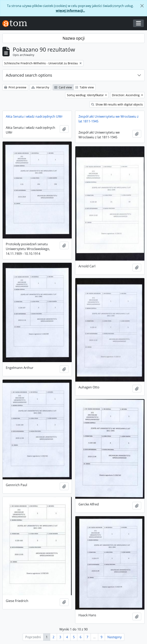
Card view (63, 87)
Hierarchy (40, 87)
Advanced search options (29, 75)
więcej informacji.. (70, 11)
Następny (115, 637)
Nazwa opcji (74, 38)
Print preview (15, 87)
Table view (85, 87)
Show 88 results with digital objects (117, 104)
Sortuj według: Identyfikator (86, 95)
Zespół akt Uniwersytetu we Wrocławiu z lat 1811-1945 (109, 119)
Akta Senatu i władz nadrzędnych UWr (34, 116)
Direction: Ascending (126, 95)
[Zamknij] (142, 6)
